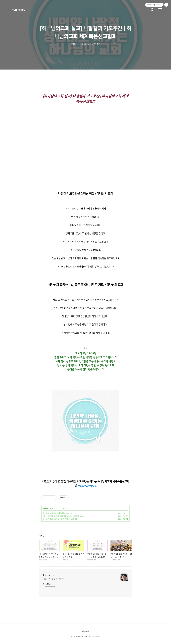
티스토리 (85, 631)
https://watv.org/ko (87, 486)
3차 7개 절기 (50, 508)
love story (18, 10)
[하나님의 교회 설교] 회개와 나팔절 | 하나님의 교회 (61, 516)
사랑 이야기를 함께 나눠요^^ (54, 579)
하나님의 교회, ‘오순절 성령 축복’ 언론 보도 (58, 519)
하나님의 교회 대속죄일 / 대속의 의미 (56, 513)
